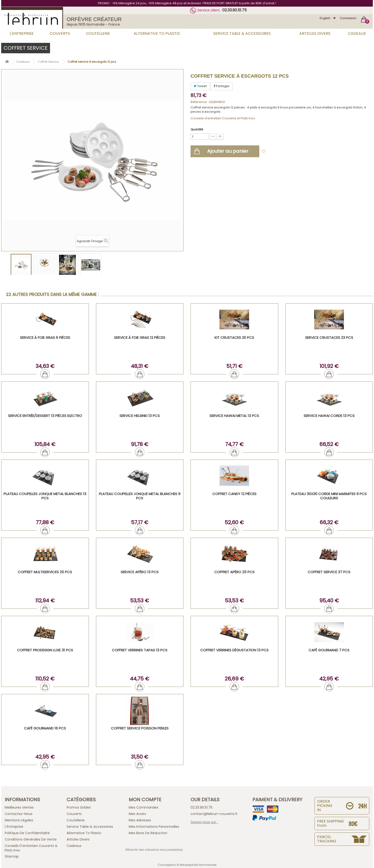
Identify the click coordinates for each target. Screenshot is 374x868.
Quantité (197, 129)
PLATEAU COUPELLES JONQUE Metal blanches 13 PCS (45, 496)
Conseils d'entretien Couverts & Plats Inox (31, 848)
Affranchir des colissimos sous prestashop (154, 850)
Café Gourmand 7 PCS (329, 650)
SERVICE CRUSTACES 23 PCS (329, 338)
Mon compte (145, 800)
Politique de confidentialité (27, 833)
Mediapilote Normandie (198, 865)
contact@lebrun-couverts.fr (214, 814)
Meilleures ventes (19, 807)
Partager (222, 86)
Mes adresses (140, 820)
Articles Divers (315, 34)
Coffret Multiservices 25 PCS (45, 572)
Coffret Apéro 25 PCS (234, 572)
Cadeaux (357, 34)
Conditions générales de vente (31, 839)
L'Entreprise (22, 34)
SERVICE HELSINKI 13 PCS (140, 416)
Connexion (348, 18)
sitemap (12, 856)
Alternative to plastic (157, 34)
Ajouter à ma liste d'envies (289, 152)
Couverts (60, 34)
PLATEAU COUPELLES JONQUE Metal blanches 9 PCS (140, 496)
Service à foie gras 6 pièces (45, 338)
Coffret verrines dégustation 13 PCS (234, 650)
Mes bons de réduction (148, 833)
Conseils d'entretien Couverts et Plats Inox (223, 118)
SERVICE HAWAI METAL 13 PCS (234, 416)
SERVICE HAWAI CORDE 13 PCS (329, 416)
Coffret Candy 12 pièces (234, 494)
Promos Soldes (79, 807)
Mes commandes (144, 807)
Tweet (200, 86)
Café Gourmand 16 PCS (45, 728)
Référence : (199, 102)
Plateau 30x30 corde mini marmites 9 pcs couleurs (329, 496)
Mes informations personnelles (154, 827)
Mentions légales (19, 820)
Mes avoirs (137, 814)
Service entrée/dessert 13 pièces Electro (45, 416)
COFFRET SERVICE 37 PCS (329, 572)
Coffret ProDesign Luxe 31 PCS (45, 650)
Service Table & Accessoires (242, 34)
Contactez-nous (19, 814)
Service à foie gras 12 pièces (140, 338)
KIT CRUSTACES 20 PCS (234, 338)
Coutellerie (98, 34)
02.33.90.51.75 (235, 10)
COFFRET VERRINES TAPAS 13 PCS (140, 650)
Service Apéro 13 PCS (140, 572)
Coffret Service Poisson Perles (140, 728)
